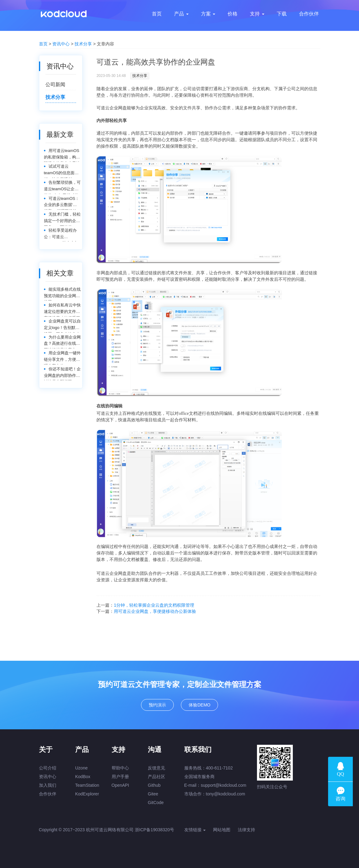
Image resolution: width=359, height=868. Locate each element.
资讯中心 (61, 44)
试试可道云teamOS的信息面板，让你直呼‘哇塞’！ (59, 171)
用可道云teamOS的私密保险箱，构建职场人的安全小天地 (62, 155)
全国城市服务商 (199, 777)
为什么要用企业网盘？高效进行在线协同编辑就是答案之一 (62, 342)
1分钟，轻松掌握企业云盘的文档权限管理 (154, 605)
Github (154, 785)
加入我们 (48, 785)
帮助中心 (120, 768)
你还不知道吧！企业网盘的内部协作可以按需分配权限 (62, 374)
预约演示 (157, 705)
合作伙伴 (48, 794)
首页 (43, 44)
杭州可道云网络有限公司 (110, 830)
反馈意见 (156, 768)
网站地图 (222, 830)
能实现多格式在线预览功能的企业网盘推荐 (62, 294)
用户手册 (120, 777)
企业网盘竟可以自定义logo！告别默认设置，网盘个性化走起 (62, 326)
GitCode (156, 803)
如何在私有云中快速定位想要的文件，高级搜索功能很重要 (62, 310)
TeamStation (87, 785)
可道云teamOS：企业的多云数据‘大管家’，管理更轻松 (62, 203)
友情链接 (195, 830)
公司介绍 (48, 768)
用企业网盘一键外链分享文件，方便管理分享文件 (62, 358)
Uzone (81, 768)
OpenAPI (120, 785)
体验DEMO (199, 705)
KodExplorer (87, 794)
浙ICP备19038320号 (155, 830)
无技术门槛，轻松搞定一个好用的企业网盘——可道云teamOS (62, 219)
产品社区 (156, 777)
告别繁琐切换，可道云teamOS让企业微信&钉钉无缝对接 (62, 187)
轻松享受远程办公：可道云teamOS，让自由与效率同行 (61, 235)
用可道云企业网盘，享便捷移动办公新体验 (155, 611)
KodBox (83, 777)
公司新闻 (55, 84)
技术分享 (83, 44)
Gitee (153, 794)
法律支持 (246, 830)
